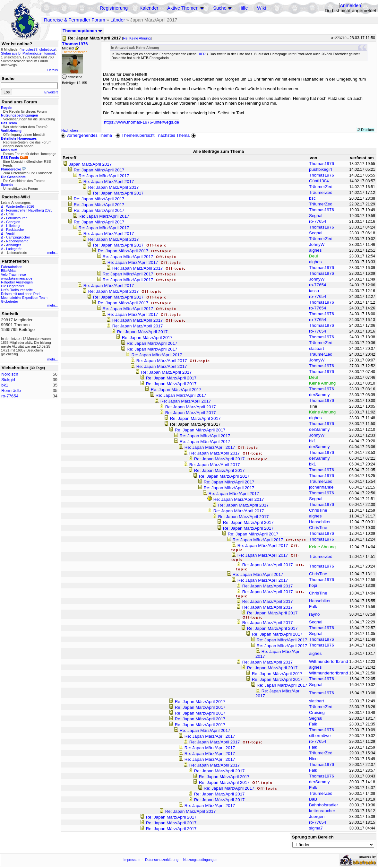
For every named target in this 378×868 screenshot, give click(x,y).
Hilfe (243, 8)
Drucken (366, 130)
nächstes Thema (178, 135)
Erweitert (51, 92)
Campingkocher (18, 237)
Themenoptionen (82, 31)
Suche (220, 8)
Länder (118, 20)
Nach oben (70, 130)
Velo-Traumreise (13, 274)
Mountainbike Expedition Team (24, 298)
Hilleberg (13, 226)
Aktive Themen (183, 8)
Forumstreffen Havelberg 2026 (29, 210)
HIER (201, 54)
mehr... (52, 253)
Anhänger (13, 245)
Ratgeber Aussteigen (17, 282)
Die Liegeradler (13, 286)
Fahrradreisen (12, 267)
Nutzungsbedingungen (200, 860)
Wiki (262, 8)
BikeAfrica (9, 271)
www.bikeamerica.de (17, 278)
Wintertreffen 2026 (20, 206)
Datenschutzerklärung (162, 860)
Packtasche (15, 230)
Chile (10, 214)
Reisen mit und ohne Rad (20, 294)
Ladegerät (14, 249)
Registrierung (114, 8)
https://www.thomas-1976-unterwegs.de (142, 122)
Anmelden (350, 5)
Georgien (13, 222)
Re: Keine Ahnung (137, 38)
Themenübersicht (135, 135)
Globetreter (9, 301)
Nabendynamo (17, 241)
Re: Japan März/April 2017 (99, 170)
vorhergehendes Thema (86, 135)
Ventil (10, 233)
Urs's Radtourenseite (17, 290)
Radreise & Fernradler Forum (75, 20)
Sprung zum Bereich (313, 837)
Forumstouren (17, 218)
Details (52, 70)
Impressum (132, 860)
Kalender (149, 8)
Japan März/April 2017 (90, 164)
